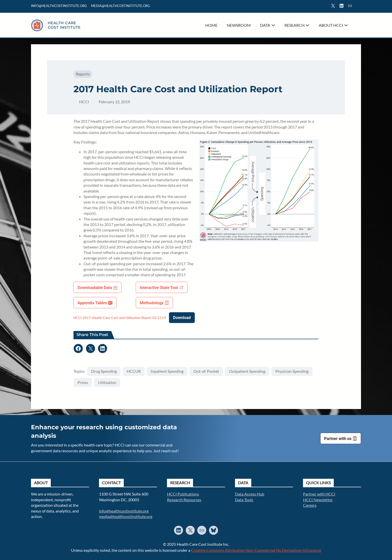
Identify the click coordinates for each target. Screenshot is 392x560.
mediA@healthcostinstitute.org (120, 6)
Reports (83, 74)
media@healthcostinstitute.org (126, 516)
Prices (83, 382)
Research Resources (184, 500)
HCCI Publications (183, 494)
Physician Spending (292, 371)
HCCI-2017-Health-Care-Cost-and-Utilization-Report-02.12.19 (120, 318)
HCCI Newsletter (318, 500)
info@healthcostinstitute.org (59, 6)
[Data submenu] (273, 25)
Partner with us (338, 439)
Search (359, 6)
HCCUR (134, 371)
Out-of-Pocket (206, 371)
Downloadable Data (95, 288)
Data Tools (244, 500)
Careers (310, 505)
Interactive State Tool (159, 288)
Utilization (107, 382)
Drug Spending (104, 371)
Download (182, 318)
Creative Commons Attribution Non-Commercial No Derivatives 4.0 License (256, 550)
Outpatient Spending (247, 371)
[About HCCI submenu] (346, 25)
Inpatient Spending (167, 371)
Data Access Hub (250, 494)
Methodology (152, 303)
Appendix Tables (92, 303)
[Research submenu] (307, 25)
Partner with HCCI (319, 494)
